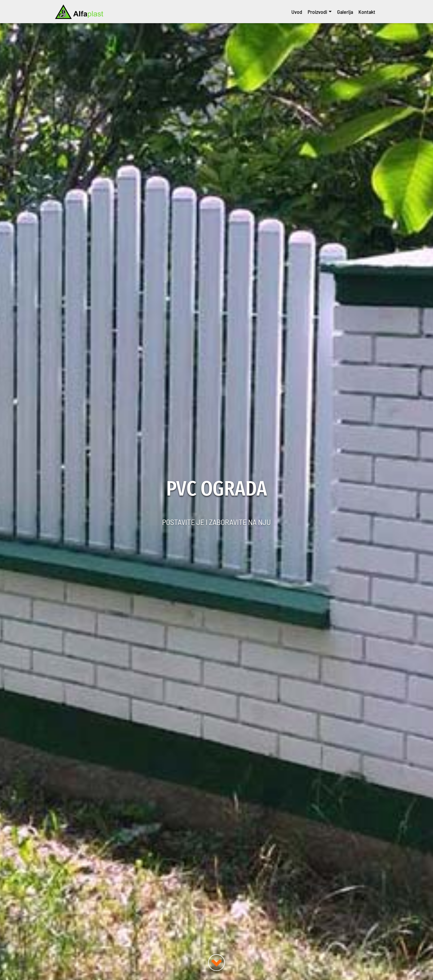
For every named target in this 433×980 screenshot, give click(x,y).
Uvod (297, 12)
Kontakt (367, 12)
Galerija (345, 12)
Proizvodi (317, 12)
